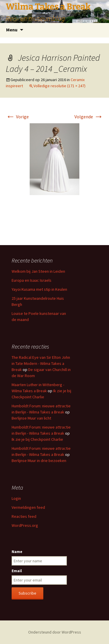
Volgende (89, 117)
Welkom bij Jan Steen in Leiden (38, 271)
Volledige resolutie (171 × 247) (59, 86)
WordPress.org (25, 525)
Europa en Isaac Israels (32, 280)
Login (16, 498)
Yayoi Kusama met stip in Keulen (39, 289)
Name (17, 552)
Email (17, 571)
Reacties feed (24, 516)
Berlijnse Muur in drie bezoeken (39, 461)
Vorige (17, 117)
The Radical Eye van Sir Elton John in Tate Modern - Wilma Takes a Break (41, 363)
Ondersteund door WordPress (55, 632)
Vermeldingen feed (28, 507)
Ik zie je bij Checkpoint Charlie (37, 439)
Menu (12, 30)
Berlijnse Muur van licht (31, 418)
